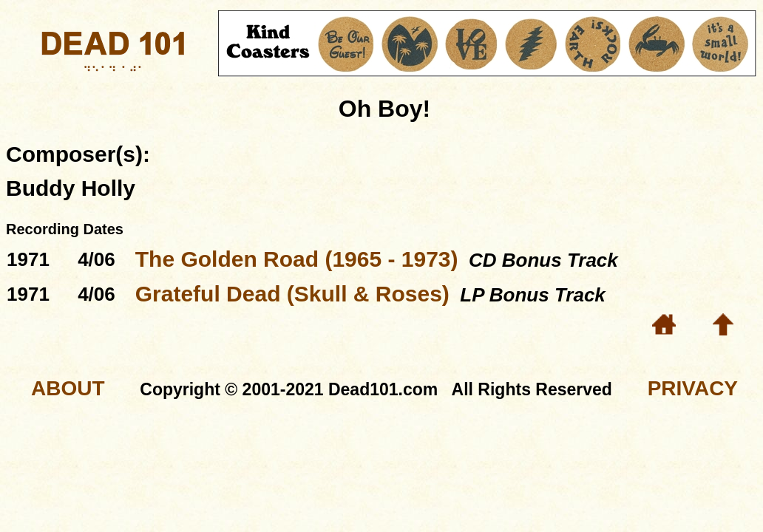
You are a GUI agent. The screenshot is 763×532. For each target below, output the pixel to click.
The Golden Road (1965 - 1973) (297, 259)
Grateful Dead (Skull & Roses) (292, 294)
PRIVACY (693, 388)
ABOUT (68, 388)
